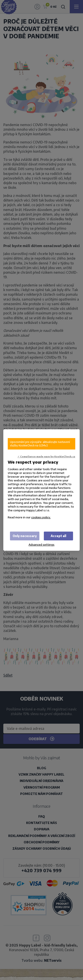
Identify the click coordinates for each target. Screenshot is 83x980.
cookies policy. (41, 517)
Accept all (58, 536)
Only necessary (25, 536)
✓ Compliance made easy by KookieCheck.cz (46, 456)
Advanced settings (41, 544)
